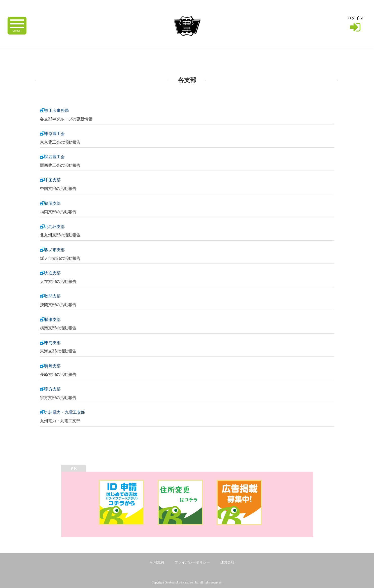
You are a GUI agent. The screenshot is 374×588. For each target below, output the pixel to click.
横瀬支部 (53, 320)
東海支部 (53, 343)
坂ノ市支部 (55, 250)
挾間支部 (53, 296)
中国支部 (53, 180)
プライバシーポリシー (192, 562)
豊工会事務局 (57, 110)
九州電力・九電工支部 (65, 412)
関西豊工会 (55, 157)
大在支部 (53, 273)
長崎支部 (53, 366)
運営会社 (227, 562)
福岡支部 (53, 203)
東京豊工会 (55, 134)
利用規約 (157, 562)
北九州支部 (55, 227)
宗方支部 (53, 389)
